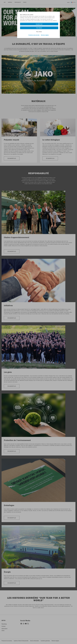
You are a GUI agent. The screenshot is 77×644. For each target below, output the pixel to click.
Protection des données (34, 35)
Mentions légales (45, 35)
